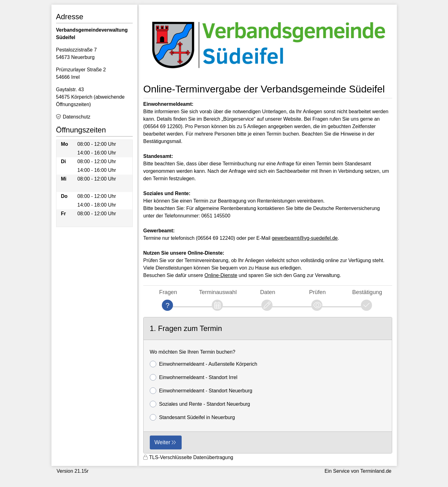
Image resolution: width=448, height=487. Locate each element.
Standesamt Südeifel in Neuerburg (192, 417)
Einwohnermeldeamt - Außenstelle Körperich (204, 364)
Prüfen (317, 292)
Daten (268, 292)
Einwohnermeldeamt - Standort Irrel (194, 377)
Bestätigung (367, 292)
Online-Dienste (221, 275)
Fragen (168, 292)
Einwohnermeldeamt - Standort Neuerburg (201, 391)
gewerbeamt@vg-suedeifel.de (305, 238)
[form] (268, 385)
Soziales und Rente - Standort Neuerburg (200, 404)
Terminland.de (376, 471)
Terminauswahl (218, 292)
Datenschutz (77, 117)
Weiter (162, 442)
